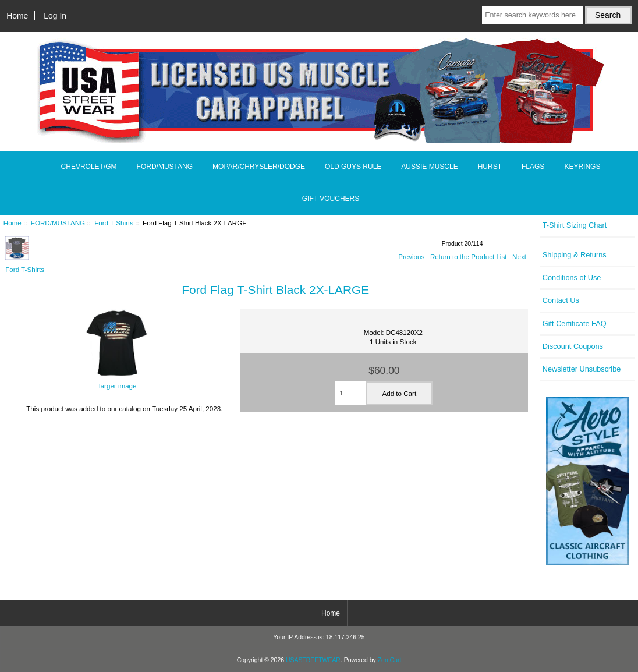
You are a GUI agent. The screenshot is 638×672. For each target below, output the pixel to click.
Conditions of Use (572, 277)
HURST (490, 167)
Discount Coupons (573, 346)
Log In (55, 16)
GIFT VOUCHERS (331, 199)
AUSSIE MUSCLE (429, 167)
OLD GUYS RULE (353, 167)
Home (17, 16)
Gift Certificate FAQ (575, 323)
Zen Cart (390, 660)
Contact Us (561, 300)
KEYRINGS (582, 167)
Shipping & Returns (575, 255)
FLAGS (533, 167)
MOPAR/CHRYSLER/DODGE (259, 167)
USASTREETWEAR (313, 660)
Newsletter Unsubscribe (582, 369)
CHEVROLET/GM (89, 167)
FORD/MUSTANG (58, 223)
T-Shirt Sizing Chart (575, 225)
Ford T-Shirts (114, 223)
